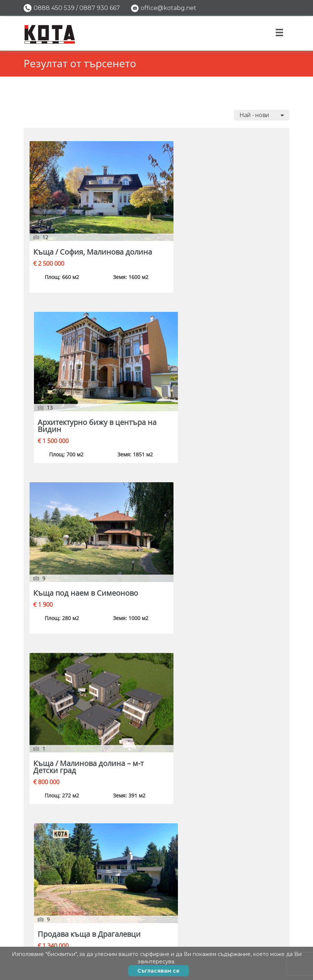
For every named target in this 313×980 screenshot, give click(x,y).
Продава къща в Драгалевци (149, 349)
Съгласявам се (159, 971)
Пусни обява (261, 901)
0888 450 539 (54, 8)
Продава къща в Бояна (149, 620)
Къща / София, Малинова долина (66, 210)
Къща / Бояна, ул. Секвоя (238, 349)
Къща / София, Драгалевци (233, 488)
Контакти (268, 943)
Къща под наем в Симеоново (238, 210)
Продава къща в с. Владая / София (66, 488)
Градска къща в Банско (235, 620)
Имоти (273, 887)
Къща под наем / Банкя (150, 488)
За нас (273, 929)
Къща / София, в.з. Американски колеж (66, 755)
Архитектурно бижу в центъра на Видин (155, 214)
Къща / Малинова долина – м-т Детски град (69, 352)
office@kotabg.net (168, 8)
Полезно (269, 915)
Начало (271, 873)
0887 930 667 (100, 8)
